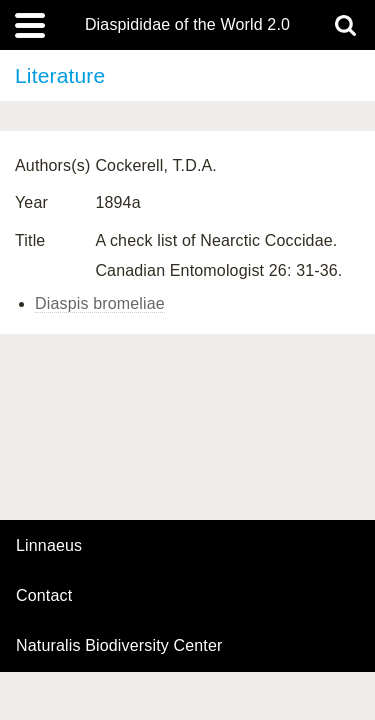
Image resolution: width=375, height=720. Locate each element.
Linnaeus (49, 546)
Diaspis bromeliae (100, 303)
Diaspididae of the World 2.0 (187, 25)
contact (44, 595)
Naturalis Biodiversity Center (119, 646)
